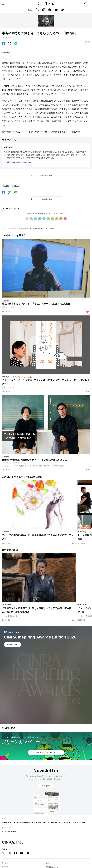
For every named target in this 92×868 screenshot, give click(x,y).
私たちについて (7, 863)
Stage (38, 822)
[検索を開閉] (85, 4)
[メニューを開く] (89, 4)
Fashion (82, 822)
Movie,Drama (27, 822)
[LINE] (62, 10)
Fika (4, 831)
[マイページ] (3, 4)
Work (66, 822)
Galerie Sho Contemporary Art (19, 162)
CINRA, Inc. (12, 842)
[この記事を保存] (88, 44)
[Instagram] (44, 10)
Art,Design (13, 228)
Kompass (12, 831)
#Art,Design (16, 186)
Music (5, 822)
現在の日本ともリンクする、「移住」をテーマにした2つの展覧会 (36, 304)
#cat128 (6, 186)
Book (45, 822)
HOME (4, 228)
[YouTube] (56, 10)
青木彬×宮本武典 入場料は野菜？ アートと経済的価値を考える (34, 460)
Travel (73, 822)
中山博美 (7, 53)
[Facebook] (50, 10)
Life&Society (56, 822)
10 (65, 219)
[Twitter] (38, 10)
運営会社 (49, 863)
